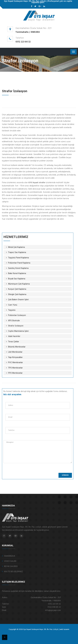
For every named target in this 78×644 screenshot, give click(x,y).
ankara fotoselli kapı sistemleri (45, 633)
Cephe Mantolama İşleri (18, 331)
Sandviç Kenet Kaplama (18, 268)
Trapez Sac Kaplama (17, 252)
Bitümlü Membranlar (17, 347)
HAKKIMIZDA (10, 556)
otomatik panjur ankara (37, 633)
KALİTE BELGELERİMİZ (13, 572)
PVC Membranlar (15, 362)
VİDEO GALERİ (10, 561)
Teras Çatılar (14, 342)
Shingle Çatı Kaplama (17, 294)
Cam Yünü (13, 305)
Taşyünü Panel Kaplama (18, 258)
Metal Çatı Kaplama (16, 247)
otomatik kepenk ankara (28, 633)
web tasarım (64, 629)
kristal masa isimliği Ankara (49, 633)
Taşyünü (12, 310)
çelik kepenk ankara (31, 633)
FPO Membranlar (15, 373)
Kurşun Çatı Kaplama (17, 289)
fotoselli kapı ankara (34, 633)
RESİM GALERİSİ (11, 566)
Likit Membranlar (15, 352)
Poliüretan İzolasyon (17, 315)
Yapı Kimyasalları (15, 357)
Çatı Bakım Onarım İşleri (18, 300)
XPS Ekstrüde (14, 321)
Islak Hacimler (14, 336)
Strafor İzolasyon (16, 326)
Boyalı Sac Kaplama (17, 279)
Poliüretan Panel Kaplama (19, 263)
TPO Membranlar (15, 368)
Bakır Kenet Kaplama (17, 273)
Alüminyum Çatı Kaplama (19, 284)
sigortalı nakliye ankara (41, 633)
